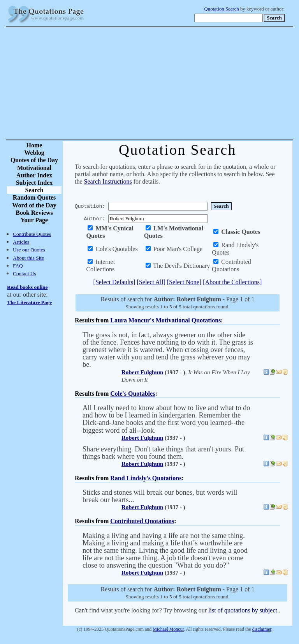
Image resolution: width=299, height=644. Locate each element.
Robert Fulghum (142, 372)
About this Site (28, 258)
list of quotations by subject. (244, 610)
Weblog (34, 153)
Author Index (34, 175)
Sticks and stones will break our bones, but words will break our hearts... (160, 496)
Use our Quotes (29, 250)
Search (34, 190)
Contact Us (25, 273)
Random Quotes (34, 197)
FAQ (18, 266)
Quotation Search (222, 9)
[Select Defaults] (114, 282)
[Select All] (151, 282)
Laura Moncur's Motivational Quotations (165, 320)
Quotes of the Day (34, 160)
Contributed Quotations (142, 521)
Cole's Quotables (133, 394)
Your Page (34, 220)
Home (34, 145)
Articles (21, 242)
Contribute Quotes (32, 234)
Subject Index (34, 183)
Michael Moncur (168, 629)
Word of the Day (34, 205)
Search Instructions (108, 181)
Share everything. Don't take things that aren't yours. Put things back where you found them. (163, 453)
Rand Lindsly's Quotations (146, 478)
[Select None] (184, 282)
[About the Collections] (232, 282)
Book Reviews (34, 213)
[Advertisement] (177, 83)
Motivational (34, 168)
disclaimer (262, 629)
